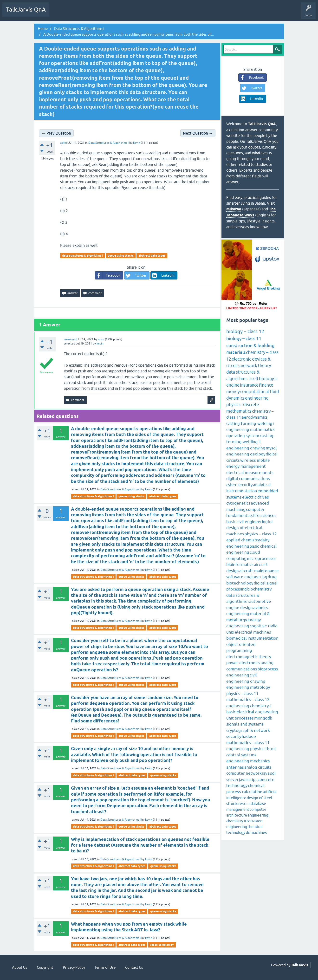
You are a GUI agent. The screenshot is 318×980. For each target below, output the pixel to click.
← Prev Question (56, 133)
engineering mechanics (248, 761)
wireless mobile (255, 460)
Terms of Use (105, 967)
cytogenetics (238, 503)
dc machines (256, 832)
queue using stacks (121, 256)
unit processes (240, 718)
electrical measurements (250, 473)
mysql (271, 448)
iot (271, 522)
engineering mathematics (250, 429)
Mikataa (234, 209)
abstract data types (152, 256)
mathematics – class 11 (248, 743)
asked (64, 143)
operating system (243, 436)
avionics (261, 608)
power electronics (243, 663)
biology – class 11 (244, 338)
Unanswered (76, 13)
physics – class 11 (242, 694)
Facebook (108, 275)
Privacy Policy (74, 967)
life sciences (265, 515)
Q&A (58, 13)
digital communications (248, 479)
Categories (112, 13)
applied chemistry (243, 540)
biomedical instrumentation (252, 638)
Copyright (45, 967)
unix (230, 632)
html (271, 749)
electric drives (256, 497)
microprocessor (262, 558)
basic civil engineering (247, 522)
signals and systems (245, 724)
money (233, 392)
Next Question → (198, 133)
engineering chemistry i (248, 706)
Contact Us (134, 967)
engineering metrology (248, 687)
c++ (247, 804)
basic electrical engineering (252, 712)
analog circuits (258, 767)
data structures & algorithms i (82, 256)
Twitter (135, 275)
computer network (244, 773)
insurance (249, 385)
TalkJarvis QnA (26, 10)
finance (266, 385)
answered (70, 339)
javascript (248, 779)
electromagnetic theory (249, 657)
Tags (95, 13)
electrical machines (253, 632)
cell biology (263, 379)
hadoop (249, 736)
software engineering (247, 577)
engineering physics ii (246, 749)
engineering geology (246, 454)
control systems (241, 755)
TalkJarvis (300, 965)
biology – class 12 (245, 331)
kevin (149, 489)
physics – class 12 (261, 534)
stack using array (162, 945)
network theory (256, 366)
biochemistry (259, 589)
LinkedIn (162, 275)
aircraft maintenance (259, 571)
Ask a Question (134, 13)
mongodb (263, 718)
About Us (20, 967)
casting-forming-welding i (250, 423)
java (266, 773)
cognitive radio (264, 626)
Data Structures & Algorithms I (108, 143)
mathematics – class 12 (248, 700)
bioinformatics (240, 565)
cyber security (239, 485)
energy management (246, 466)
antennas (235, 767)
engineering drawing (246, 448)
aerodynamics (255, 417)
